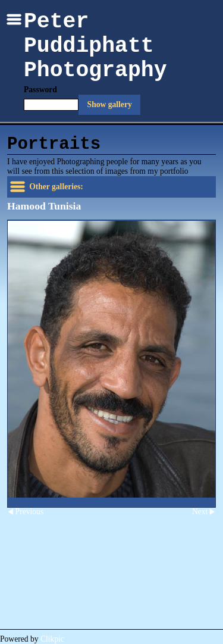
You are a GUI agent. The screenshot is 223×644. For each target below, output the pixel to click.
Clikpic (52, 639)
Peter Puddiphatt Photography (95, 46)
